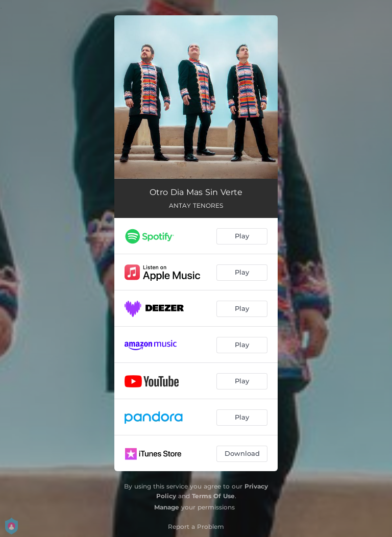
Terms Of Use (213, 496)
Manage (167, 507)
